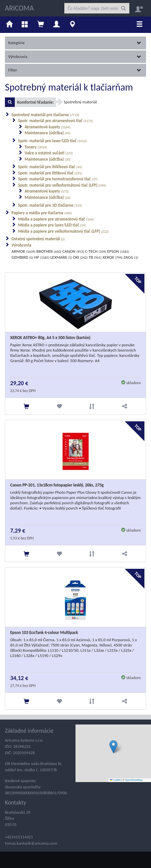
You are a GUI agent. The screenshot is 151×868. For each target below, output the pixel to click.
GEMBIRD (22, 257)
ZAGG (131, 257)
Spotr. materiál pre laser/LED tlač (52, 141)
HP (42, 257)
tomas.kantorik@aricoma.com (31, 843)
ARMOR (23, 251)
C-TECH (96, 251)
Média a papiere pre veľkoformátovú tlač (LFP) (63, 231)
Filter (75, 70)
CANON (73, 251)
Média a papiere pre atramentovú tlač (56, 219)
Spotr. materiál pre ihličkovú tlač (50, 167)
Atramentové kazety (48, 127)
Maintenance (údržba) (48, 133)
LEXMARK (61, 257)
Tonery (36, 147)
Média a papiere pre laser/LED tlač (52, 225)
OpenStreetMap (134, 780)
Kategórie (75, 43)
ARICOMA (19, 8)
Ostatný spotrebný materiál (38, 239)
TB (95, 257)
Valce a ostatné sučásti (49, 153)
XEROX (112, 257)
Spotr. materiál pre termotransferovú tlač (58, 179)
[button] (113, 747)
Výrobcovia (75, 56)
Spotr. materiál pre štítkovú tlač (50, 173)
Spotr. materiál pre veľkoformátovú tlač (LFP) (62, 185)
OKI (80, 257)
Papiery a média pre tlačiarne (42, 213)
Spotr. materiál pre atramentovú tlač (55, 121)
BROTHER (49, 251)
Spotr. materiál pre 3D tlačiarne (50, 205)
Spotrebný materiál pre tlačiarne (45, 115)
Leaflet (115, 780)
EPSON (118, 251)
